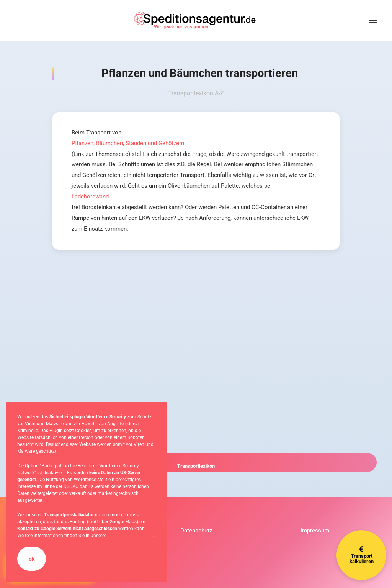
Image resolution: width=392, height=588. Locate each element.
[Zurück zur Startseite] (196, 20)
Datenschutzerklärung (130, 536)
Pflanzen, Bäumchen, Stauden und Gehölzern (128, 143)
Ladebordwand (90, 197)
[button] (373, 20)
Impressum (315, 531)
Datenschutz (196, 531)
